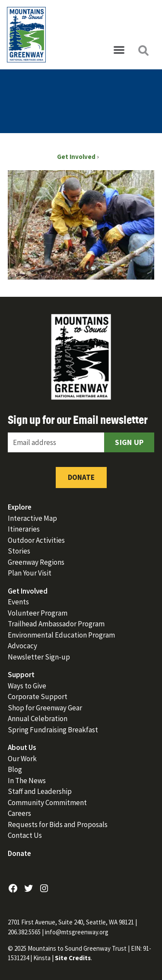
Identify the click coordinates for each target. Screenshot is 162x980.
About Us (22, 747)
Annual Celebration (38, 719)
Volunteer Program (38, 613)
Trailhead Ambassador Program (56, 624)
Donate (81, 477)
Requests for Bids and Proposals (58, 824)
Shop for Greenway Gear (45, 708)
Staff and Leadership (40, 791)
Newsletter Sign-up (39, 657)
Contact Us (25, 835)
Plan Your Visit (30, 573)
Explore (20, 507)
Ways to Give (27, 686)
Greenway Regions (36, 562)
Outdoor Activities (36, 540)
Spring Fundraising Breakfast (53, 730)
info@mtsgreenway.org (77, 932)
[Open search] (143, 50)
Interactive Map (32, 518)
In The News (27, 781)
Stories (19, 551)
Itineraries (24, 529)
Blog (15, 769)
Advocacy (22, 646)
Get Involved (28, 591)
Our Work (22, 759)
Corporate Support (38, 697)
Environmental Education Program (61, 635)
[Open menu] (119, 50)
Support (21, 675)
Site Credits (73, 958)
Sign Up (129, 442)
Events (18, 602)
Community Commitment (47, 803)
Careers (19, 813)
